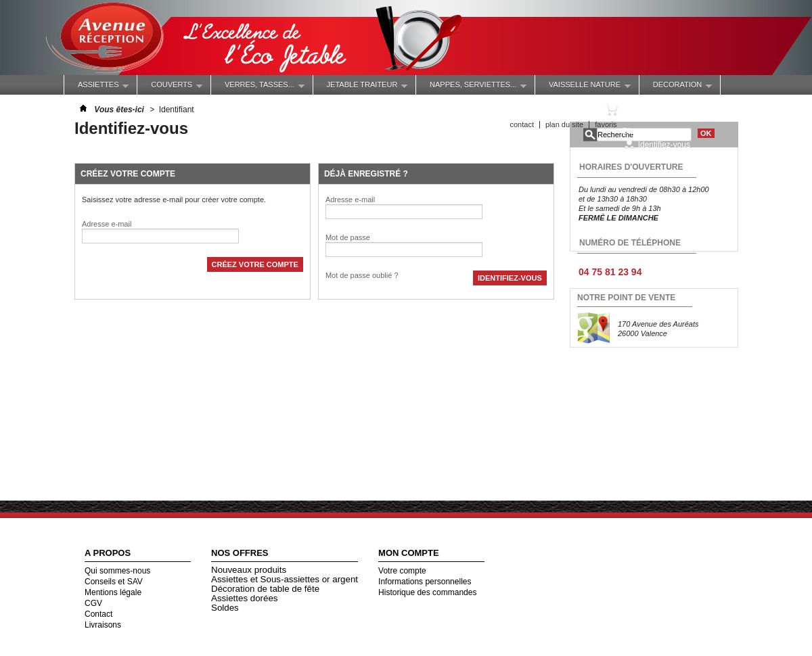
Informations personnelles (425, 582)
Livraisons (103, 625)
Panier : (647, 109)
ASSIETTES (96, 88)
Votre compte (402, 571)
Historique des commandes (427, 592)
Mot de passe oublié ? (362, 275)
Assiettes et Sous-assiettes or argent (285, 579)
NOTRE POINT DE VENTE (626, 298)
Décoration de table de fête (265, 589)
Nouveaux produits (249, 570)
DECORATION (676, 88)
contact (521, 124)
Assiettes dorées (245, 598)
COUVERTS (170, 88)
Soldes (225, 608)
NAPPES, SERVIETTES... (471, 88)
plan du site (564, 124)
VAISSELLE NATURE (583, 88)
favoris (606, 124)
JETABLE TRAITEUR (360, 88)
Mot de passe (348, 237)
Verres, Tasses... (258, 88)
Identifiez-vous (664, 144)
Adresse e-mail (107, 224)
